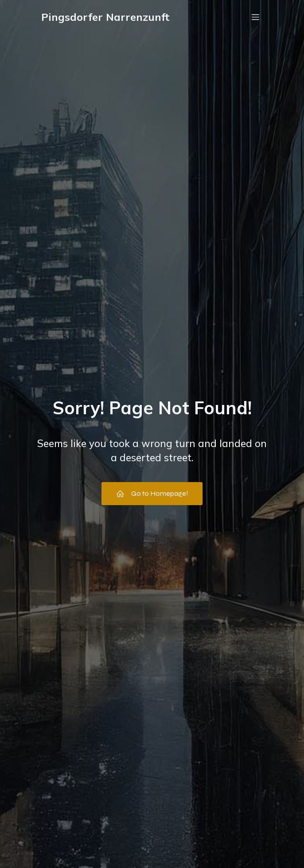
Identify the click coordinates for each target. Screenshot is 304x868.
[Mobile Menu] (255, 17)
